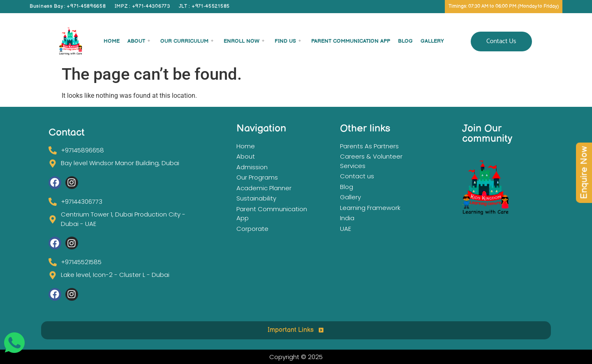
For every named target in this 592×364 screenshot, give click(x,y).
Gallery (432, 41)
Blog (405, 41)
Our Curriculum (187, 41)
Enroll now (244, 41)
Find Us (288, 41)
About (139, 41)
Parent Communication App (351, 41)
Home (112, 41)
